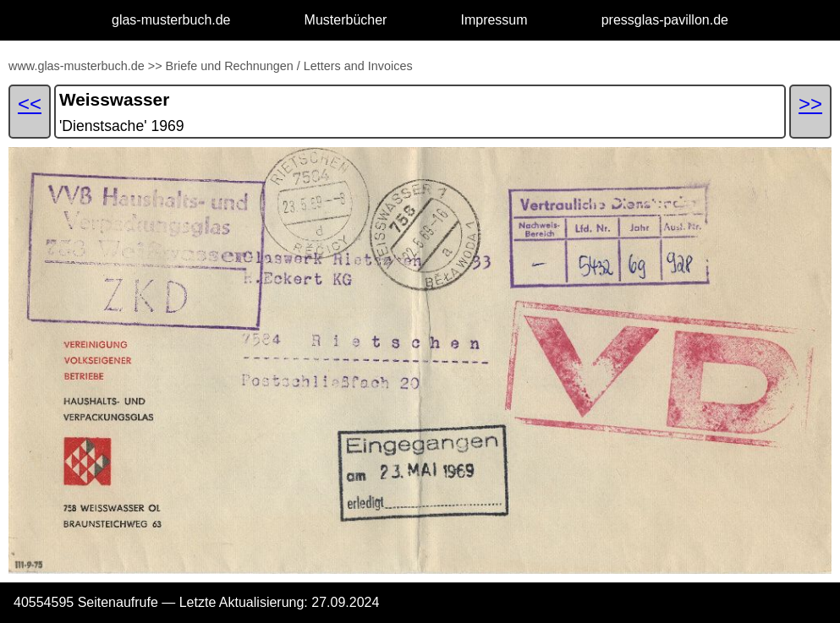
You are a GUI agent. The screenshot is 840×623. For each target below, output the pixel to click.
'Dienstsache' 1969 (122, 126)
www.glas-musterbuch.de (77, 66)
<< (30, 104)
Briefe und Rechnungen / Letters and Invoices (289, 66)
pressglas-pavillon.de (665, 20)
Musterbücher (346, 20)
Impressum (494, 20)
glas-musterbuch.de (171, 20)
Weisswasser (114, 99)
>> (155, 66)
